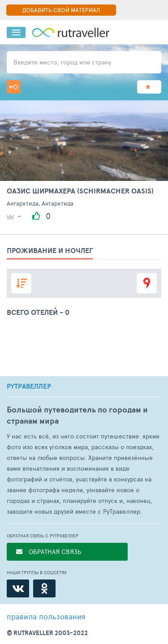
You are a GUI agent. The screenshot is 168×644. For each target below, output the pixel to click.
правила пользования (46, 616)
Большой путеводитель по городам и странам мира (77, 415)
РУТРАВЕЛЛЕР (29, 386)
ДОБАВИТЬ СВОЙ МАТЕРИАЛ (61, 10)
